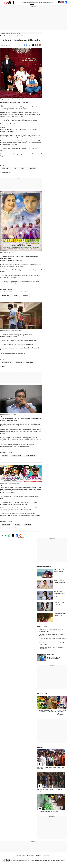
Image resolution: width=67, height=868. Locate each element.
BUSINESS (27, 3)
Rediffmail (38, 856)
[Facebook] (66, 2)
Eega (3, 366)
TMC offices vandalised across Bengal (48, 812)
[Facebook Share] (36, 45)
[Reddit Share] (40, 45)
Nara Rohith (5, 455)
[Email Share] (25, 45)
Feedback (45, 861)
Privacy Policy (39, 861)
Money (44, 856)
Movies (6, 36)
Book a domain (31, 856)
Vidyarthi (16, 296)
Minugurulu (26, 296)
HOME (20, 3)
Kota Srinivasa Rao (17, 455)
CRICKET (36, 3)
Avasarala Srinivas (7, 363)
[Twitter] (59, 2)
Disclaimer (32, 861)
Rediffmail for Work (21, 856)
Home (2, 36)
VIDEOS (40, 748)
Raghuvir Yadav (6, 296)
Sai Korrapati (19, 363)
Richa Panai (5, 528)
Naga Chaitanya (6, 172)
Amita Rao (17, 524)
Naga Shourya (30, 363)
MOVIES (32, 3)
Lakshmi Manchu (6, 524)
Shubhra (4, 459)
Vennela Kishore (16, 528)
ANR (15, 169)
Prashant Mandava (30, 455)
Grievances (62, 861)
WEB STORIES (42, 694)
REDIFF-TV (51, 3)
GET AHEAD (45, 3)
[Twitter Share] (32, 45)
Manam (22, 169)
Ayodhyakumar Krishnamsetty (9, 292)
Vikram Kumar (32, 169)
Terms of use (56, 861)
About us (50, 861)
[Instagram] (63, 2)
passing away (27, 107)
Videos (49, 856)
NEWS (23, 3)
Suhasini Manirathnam (26, 292)
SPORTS (40, 3)
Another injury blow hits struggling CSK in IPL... (54, 658)
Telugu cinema (6, 169)
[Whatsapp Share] (29, 45)
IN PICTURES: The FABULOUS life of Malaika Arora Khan (59, 571)
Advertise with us (25, 861)
